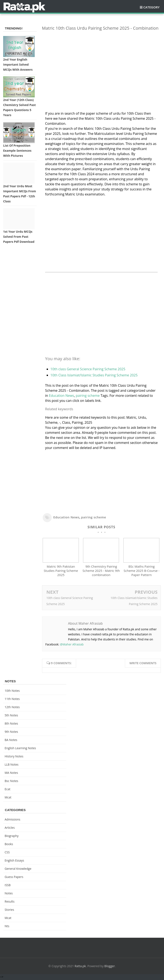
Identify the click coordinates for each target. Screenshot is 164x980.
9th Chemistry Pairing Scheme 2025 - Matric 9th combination (101, 572)
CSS (7, 853)
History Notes (14, 757)
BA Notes (11, 741)
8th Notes (11, 724)
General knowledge (18, 869)
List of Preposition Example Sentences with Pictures (17, 151)
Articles (10, 828)
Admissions (12, 820)
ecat (7, 790)
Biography (12, 837)
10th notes (12, 691)
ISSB (8, 886)
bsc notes (11, 782)
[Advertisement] (102, 64)
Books (9, 845)
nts (7, 927)
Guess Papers (14, 878)
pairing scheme (88, 396)
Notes (9, 894)
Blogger (110, 967)
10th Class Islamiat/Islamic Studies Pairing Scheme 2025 (94, 375)
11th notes (12, 700)
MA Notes (11, 774)
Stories (9, 910)
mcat (8, 798)
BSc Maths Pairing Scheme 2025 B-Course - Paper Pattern (142, 572)
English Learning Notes (20, 749)
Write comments (143, 664)
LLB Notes (12, 765)
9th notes (11, 732)
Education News (61, 396)
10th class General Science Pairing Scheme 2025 (88, 369)
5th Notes (11, 716)
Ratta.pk (80, 967)
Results (10, 902)
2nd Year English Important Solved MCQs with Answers (18, 64)
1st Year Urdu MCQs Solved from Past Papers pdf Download (19, 237)
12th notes (12, 708)
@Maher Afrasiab (72, 645)
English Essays (14, 861)
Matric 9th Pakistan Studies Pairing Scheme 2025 (61, 572)
